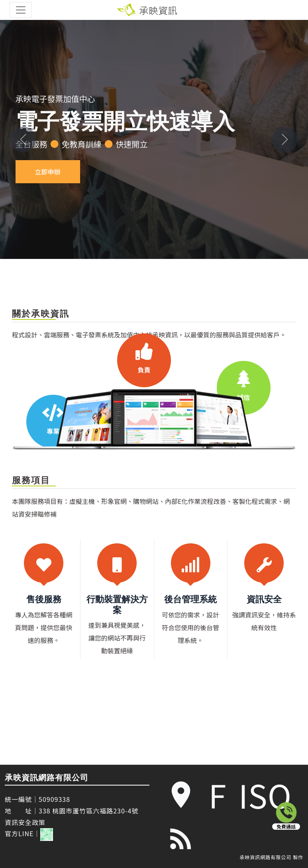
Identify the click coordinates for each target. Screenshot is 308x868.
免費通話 (286, 827)
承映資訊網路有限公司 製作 (271, 857)
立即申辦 (48, 172)
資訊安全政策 (25, 822)
